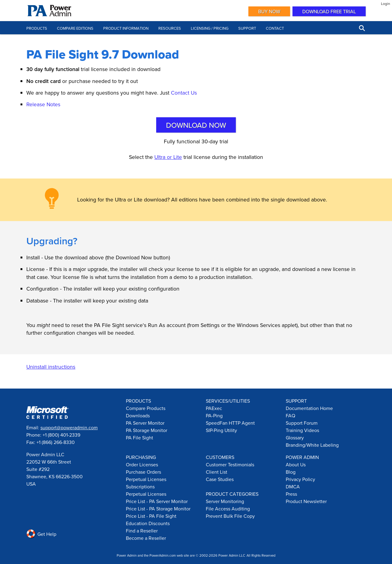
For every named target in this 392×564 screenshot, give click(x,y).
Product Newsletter (306, 501)
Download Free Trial (329, 11)
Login (386, 4)
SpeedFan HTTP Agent (230, 423)
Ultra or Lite (168, 157)
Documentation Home (309, 408)
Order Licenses (142, 464)
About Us (296, 464)
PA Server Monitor (145, 423)
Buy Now (269, 11)
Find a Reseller (142, 531)
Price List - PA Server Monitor (157, 501)
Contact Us (184, 93)
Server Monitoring (225, 501)
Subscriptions (140, 487)
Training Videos (302, 430)
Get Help (41, 534)
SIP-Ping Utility (221, 430)
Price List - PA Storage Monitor (158, 509)
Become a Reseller (146, 538)
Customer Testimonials (230, 464)
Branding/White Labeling (312, 445)
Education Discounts (148, 523)
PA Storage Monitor (147, 430)
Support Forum (302, 423)
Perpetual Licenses (146, 479)
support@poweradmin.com (69, 427)
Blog (291, 472)
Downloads (138, 415)
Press (291, 494)
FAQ (290, 415)
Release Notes (43, 104)
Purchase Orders (143, 472)
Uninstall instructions (51, 367)
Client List (217, 472)
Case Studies (220, 479)
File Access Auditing (228, 509)
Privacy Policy (300, 479)
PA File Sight (139, 438)
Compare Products (146, 408)
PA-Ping (214, 415)
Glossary (295, 438)
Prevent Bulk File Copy (230, 516)
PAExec (214, 408)
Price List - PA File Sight (151, 516)
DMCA (293, 487)
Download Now (196, 125)
